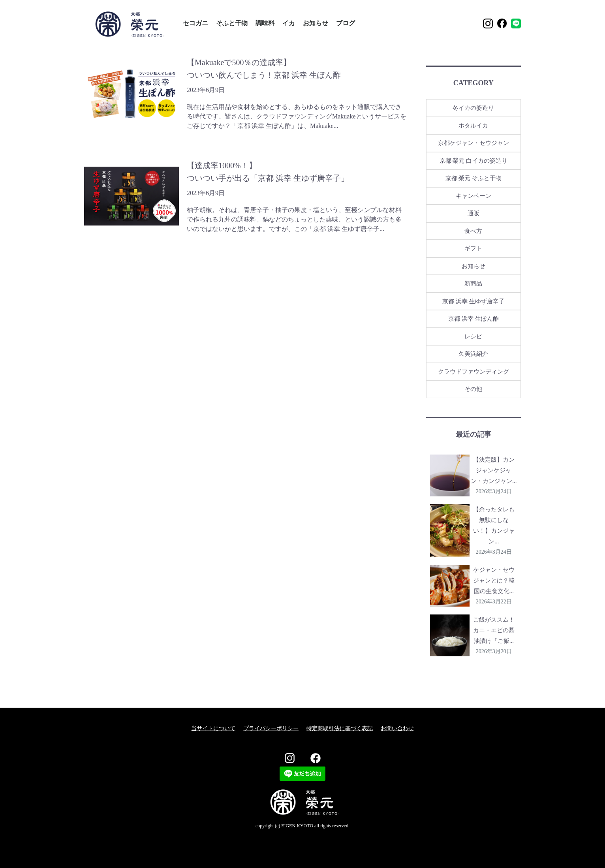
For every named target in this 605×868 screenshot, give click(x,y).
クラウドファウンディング (473, 372)
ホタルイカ (473, 126)
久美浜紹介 (473, 354)
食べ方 (473, 231)
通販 (473, 213)
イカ (289, 23)
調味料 (265, 23)
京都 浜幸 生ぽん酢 (473, 319)
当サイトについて (213, 728)
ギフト (473, 248)
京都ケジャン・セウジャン (473, 143)
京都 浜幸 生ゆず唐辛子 (473, 301)
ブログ (346, 23)
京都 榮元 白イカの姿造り (474, 161)
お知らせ (316, 23)
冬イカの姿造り (473, 108)
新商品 (473, 284)
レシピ (473, 336)
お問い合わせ (397, 728)
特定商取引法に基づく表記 (340, 728)
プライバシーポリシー (271, 728)
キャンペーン (473, 196)
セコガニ (195, 23)
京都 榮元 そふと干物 (474, 178)
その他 (473, 389)
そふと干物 (232, 23)
